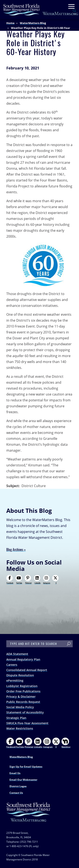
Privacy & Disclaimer (21, 697)
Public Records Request (23, 702)
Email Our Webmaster (23, 780)
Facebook (10, 580)
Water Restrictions (20, 728)
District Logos (18, 786)
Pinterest (28, 580)
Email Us (15, 773)
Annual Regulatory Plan (23, 659)
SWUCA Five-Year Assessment (27, 723)
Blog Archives (15, 550)
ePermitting (15, 680)
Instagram (47, 580)
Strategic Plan (16, 718)
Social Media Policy (20, 707)
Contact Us (16, 793)
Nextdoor (66, 743)
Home (10, 23)
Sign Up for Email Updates (26, 767)
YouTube (19, 580)
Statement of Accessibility (25, 712)
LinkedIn (37, 580)
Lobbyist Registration (22, 686)
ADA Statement (17, 654)
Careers (12, 665)
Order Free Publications (23, 691)
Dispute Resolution (20, 675)
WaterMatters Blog (33, 23)
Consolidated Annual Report (27, 670)
